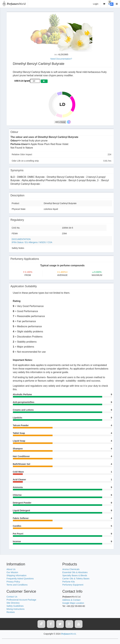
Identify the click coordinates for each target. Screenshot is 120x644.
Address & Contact (71, 600)
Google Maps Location (73, 603)
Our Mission (12, 572)
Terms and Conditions (17, 585)
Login (96, 4)
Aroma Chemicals (71, 569)
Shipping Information (16, 575)
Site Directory (13, 603)
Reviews (11, 612)
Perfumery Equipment (73, 585)
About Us (11, 569)
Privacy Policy (13, 582)
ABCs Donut (60, 122)
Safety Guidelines (15, 606)
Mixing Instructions (16, 609)
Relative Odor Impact (62, 154)
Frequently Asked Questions (20, 579)
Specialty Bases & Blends (75, 575)
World (16, 4)
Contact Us (12, 597)
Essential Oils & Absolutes (75, 572)
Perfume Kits (69, 582)
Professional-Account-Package (21, 600)
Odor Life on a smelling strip (62, 161)
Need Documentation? (61, 59)
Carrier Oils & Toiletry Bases (76, 579)
